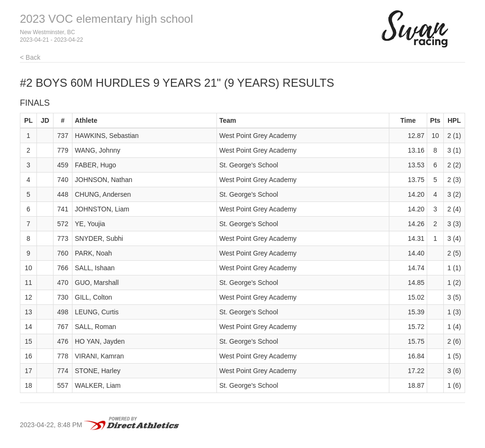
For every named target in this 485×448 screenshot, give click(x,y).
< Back (30, 57)
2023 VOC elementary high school (107, 19)
